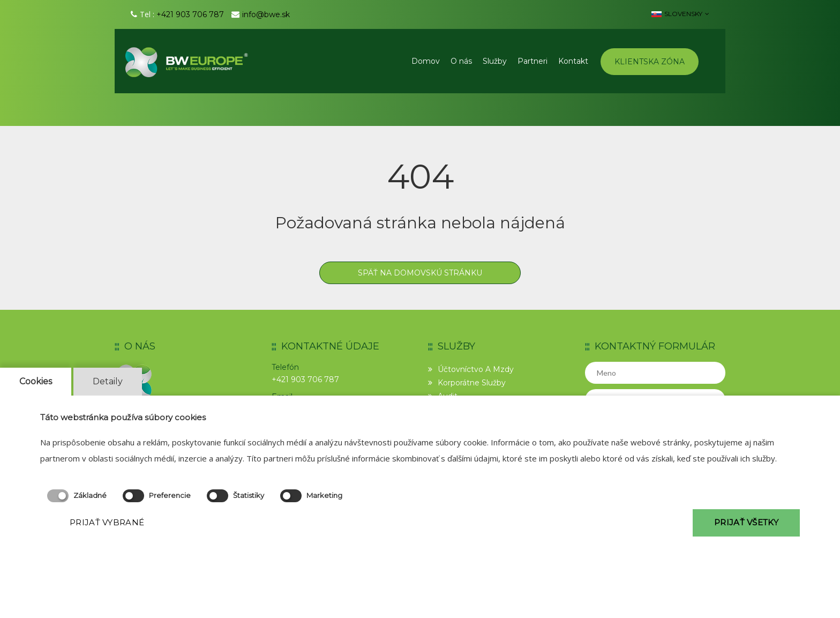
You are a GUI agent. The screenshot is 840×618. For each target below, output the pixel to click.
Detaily (108, 381)
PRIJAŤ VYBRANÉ (107, 522)
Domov (426, 61)
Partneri (532, 61)
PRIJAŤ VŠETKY (746, 522)
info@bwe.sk (266, 14)
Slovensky (680, 14)
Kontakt (573, 61)
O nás (461, 61)
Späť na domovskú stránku (420, 273)
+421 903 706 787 (190, 14)
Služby (495, 61)
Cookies (36, 381)
